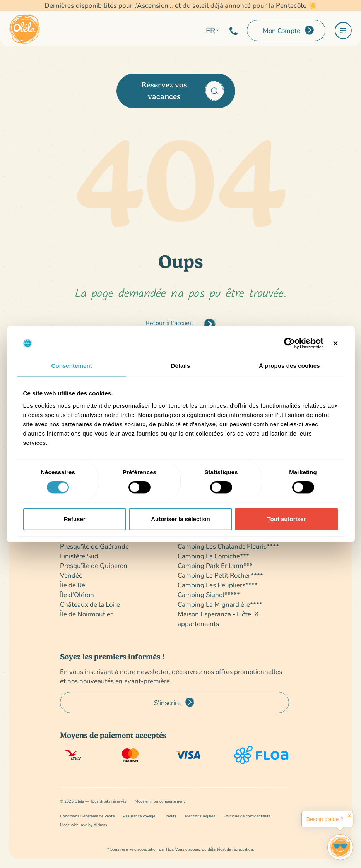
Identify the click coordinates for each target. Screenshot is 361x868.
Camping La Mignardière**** (220, 604)
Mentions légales (200, 816)
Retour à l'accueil (169, 323)
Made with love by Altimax (84, 825)
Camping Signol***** (209, 594)
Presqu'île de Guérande (94, 546)
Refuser (75, 519)
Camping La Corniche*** (213, 556)
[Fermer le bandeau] (335, 343)
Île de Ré (73, 585)
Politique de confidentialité (247, 816)
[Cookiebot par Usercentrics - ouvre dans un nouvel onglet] (290, 343)
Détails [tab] (181, 366)
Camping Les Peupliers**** (218, 585)
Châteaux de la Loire (90, 604)
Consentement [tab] (71, 366)
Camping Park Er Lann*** (215, 565)
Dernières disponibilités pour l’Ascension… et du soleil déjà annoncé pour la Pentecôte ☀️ (181, 5)
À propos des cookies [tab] (289, 366)
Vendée (71, 575)
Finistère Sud (79, 556)
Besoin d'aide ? (325, 819)
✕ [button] (349, 816)
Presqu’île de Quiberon (94, 565)
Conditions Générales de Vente (87, 816)
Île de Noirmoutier (86, 614)
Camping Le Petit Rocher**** (220, 575)
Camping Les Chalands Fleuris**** (228, 546)
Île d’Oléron (77, 594)
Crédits (170, 816)
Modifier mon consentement (160, 801)
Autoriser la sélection (180, 519)
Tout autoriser (286, 519)
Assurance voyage (139, 816)
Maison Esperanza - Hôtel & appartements (218, 619)
